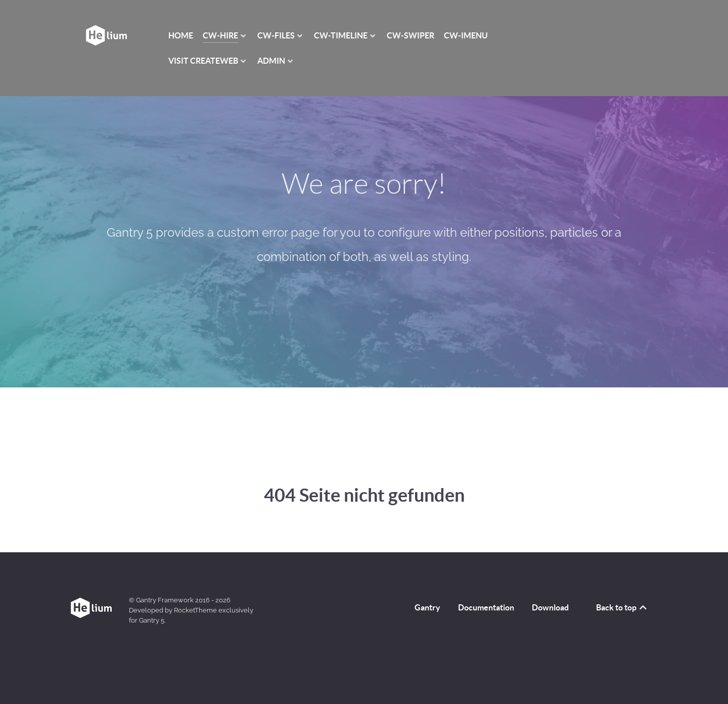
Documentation (486, 607)
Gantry (427, 607)
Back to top (622, 607)
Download (550, 607)
